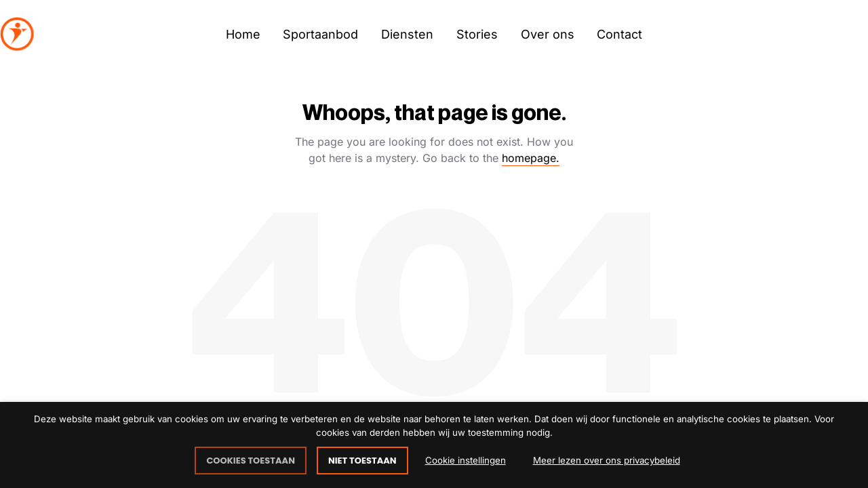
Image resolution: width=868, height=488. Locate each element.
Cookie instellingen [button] (466, 460)
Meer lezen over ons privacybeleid (607, 460)
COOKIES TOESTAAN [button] (251, 461)
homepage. (531, 158)
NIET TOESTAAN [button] (362, 461)
